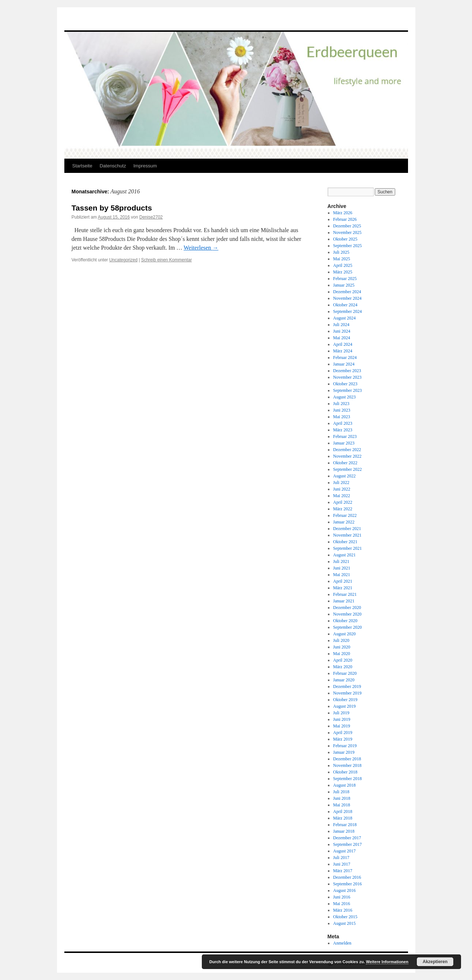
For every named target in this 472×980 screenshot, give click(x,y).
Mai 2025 (341, 259)
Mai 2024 (341, 338)
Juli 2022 (341, 483)
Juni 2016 (342, 897)
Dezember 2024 (347, 292)
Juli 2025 (341, 252)
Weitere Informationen (387, 962)
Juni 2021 (342, 568)
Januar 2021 (344, 601)
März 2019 (343, 739)
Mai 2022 (341, 496)
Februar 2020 (345, 673)
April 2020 (343, 660)
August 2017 (344, 851)
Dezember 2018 (347, 759)
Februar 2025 (345, 279)
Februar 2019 (345, 746)
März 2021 (343, 588)
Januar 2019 (344, 752)
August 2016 (344, 890)
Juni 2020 (342, 647)
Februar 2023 (345, 436)
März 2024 (343, 351)
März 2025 (343, 272)
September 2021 (347, 548)
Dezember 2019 (347, 686)
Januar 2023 (344, 443)
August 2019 (344, 706)
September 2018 (347, 779)
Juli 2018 (341, 792)
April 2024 (343, 344)
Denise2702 (151, 217)
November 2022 (347, 456)
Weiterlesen (201, 248)
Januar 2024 (344, 364)
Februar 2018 (345, 825)
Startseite (82, 166)
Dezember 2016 (347, 877)
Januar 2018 (344, 831)
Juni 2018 (342, 798)
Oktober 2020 (345, 621)
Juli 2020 (341, 640)
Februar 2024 (345, 357)
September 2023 (347, 390)
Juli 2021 (341, 561)
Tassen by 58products (112, 208)
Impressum (145, 166)
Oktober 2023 (345, 384)
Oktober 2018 (345, 772)
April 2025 (343, 265)
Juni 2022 (342, 489)
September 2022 (347, 469)
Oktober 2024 (345, 305)
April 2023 (343, 423)
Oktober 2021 (345, 542)
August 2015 (344, 923)
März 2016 (343, 910)
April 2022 (343, 502)
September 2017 (347, 844)
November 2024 (347, 298)
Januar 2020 (344, 680)
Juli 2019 (341, 713)
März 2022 (343, 509)
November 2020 (347, 614)
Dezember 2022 (347, 450)
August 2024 (344, 318)
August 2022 (344, 476)
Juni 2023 (342, 410)
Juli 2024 (341, 325)
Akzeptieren (435, 962)
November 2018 (347, 765)
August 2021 (344, 555)
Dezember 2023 (347, 371)
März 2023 (343, 430)
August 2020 (344, 634)
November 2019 (347, 693)
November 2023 (347, 377)
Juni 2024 (342, 331)
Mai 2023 (341, 417)
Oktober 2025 (345, 239)
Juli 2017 (341, 858)
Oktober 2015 (345, 917)
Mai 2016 (341, 904)
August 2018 (344, 785)
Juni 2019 (342, 719)
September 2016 (347, 884)
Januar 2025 (344, 285)
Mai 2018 (341, 805)
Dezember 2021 (347, 529)
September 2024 (347, 311)
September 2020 (347, 627)
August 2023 (344, 397)
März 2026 (343, 213)
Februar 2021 (345, 594)
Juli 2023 (341, 404)
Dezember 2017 (347, 838)
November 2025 (347, 232)
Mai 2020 (341, 654)
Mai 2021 (341, 575)
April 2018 (343, 811)
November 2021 (347, 535)
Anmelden (342, 943)
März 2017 (343, 871)
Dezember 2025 (347, 226)
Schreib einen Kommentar (167, 260)
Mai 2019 (341, 726)
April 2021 (343, 581)
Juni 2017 (342, 864)
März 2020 (343, 667)
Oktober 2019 (345, 700)
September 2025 (347, 246)
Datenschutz (113, 166)
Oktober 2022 (345, 463)
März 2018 (343, 818)
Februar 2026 (345, 219)
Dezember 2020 (347, 608)
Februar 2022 (345, 515)
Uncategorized (123, 260)
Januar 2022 (344, 522)
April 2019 (343, 733)
